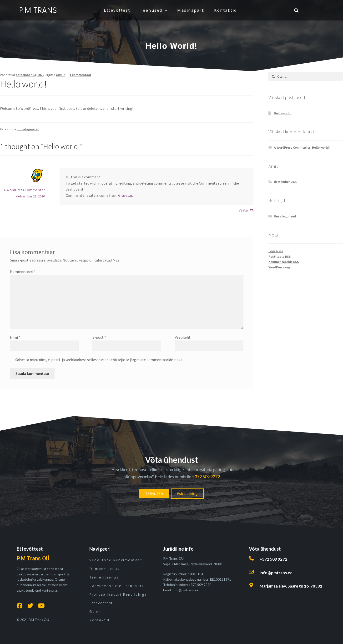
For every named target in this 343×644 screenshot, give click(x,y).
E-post (99, 337)
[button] (154, 494)
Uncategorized (28, 129)
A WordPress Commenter (24, 190)
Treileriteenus (104, 577)
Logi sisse (276, 251)
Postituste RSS (280, 257)
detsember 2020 (286, 182)
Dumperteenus (104, 569)
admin (61, 75)
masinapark (191, 10)
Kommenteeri (23, 272)
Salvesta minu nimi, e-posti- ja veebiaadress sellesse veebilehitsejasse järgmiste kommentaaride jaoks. (99, 360)
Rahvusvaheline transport (116, 586)
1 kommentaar (80, 75)
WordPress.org (279, 267)
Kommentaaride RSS (284, 262)
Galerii (96, 611)
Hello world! (283, 113)
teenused (154, 10)
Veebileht (183, 337)
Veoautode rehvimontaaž (116, 560)
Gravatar (125, 195)
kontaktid (226, 10)
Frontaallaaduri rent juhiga (118, 594)
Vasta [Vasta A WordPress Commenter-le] (243, 210)
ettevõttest (117, 10)
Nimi (15, 337)
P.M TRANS (38, 10)
